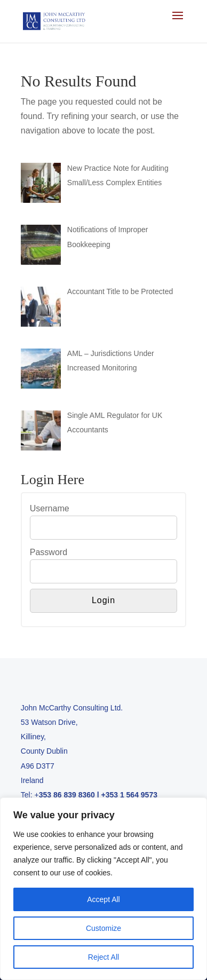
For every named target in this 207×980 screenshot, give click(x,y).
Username (50, 508)
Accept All (103, 899)
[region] (103, 889)
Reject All (103, 957)
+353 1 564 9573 (129, 795)
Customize (103, 928)
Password (49, 552)
